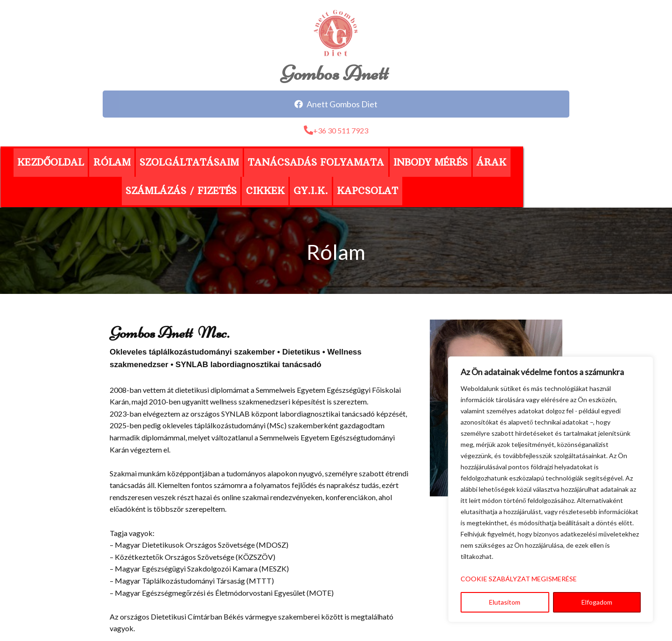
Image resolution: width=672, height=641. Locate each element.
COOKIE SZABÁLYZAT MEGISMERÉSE (519, 579)
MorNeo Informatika (404, 619)
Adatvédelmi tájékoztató (336, 607)
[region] (551, 489)
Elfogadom (597, 602)
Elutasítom (505, 602)
